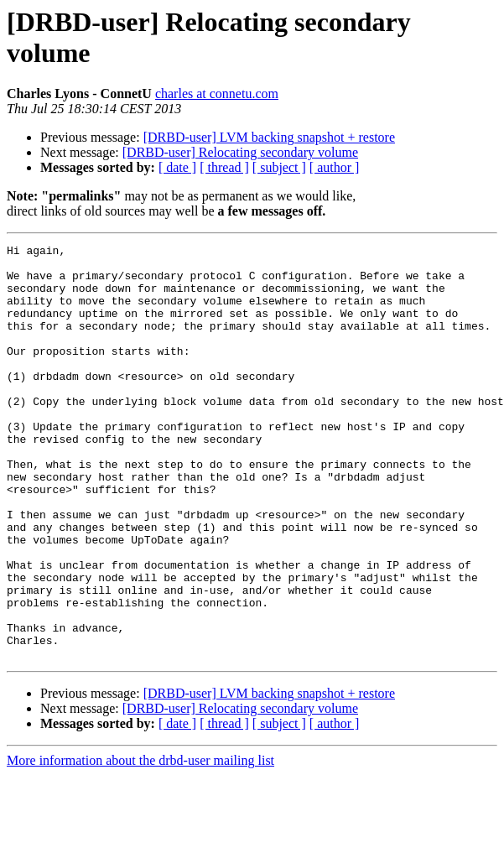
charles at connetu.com (217, 94)
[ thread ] (224, 167)
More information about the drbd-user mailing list (140, 843)
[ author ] (335, 167)
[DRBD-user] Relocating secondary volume (240, 152)
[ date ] (177, 167)
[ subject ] (279, 167)
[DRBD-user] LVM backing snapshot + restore (269, 137)
